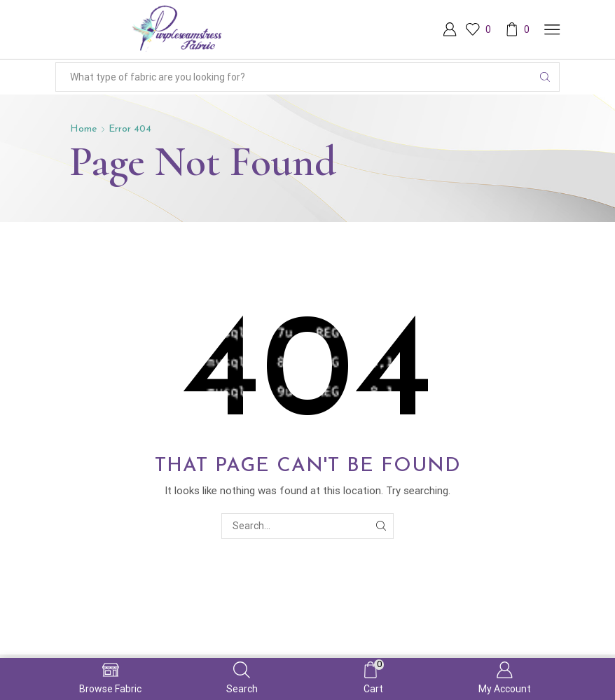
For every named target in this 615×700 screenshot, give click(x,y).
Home (83, 129)
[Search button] (545, 77)
